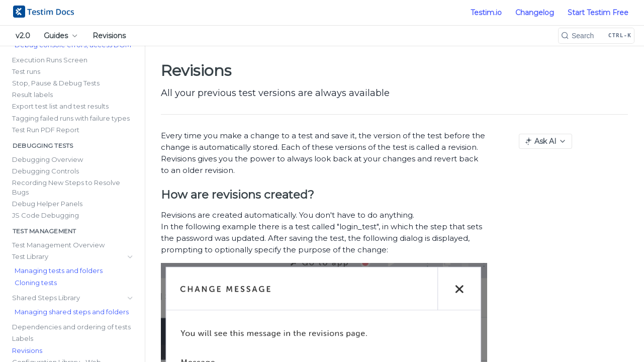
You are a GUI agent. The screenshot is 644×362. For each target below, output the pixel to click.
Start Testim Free (598, 13)
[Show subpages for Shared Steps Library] (130, 193)
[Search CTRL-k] (596, 36)
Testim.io (486, 13)
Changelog (535, 13)
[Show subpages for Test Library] (130, 181)
